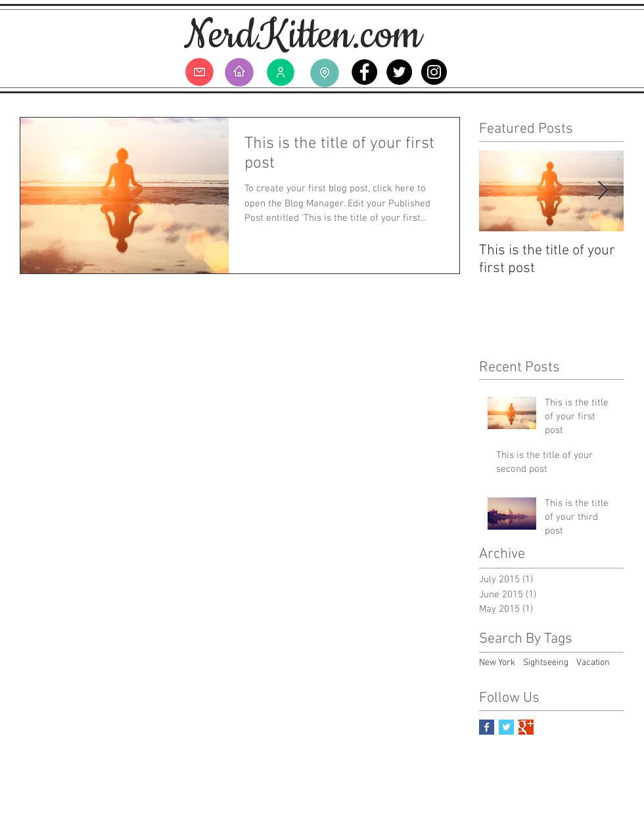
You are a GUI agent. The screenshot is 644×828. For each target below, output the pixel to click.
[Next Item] (603, 191)
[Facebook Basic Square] (487, 727)
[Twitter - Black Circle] (399, 72)
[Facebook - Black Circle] (364, 72)
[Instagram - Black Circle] (434, 72)
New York (497, 663)
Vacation (593, 663)
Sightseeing (546, 663)
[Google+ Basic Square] (526, 727)
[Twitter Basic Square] (506, 727)
